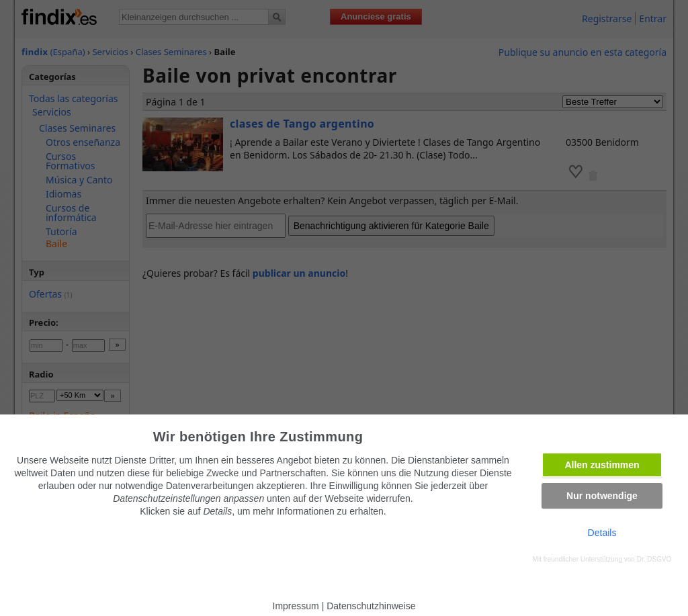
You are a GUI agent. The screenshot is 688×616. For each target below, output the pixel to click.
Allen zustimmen (602, 465)
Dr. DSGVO (654, 559)
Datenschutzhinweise (371, 606)
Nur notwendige (602, 496)
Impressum (296, 606)
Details (602, 533)
